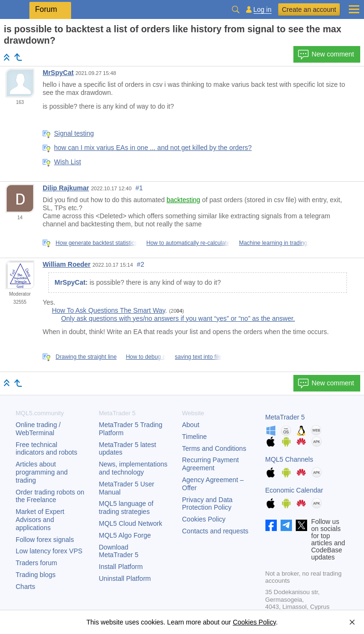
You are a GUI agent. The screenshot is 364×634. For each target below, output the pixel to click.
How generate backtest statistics (96, 243)
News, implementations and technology (133, 468)
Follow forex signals (45, 540)
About (191, 425)
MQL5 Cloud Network (131, 523)
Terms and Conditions (214, 448)
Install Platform (121, 567)
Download (119, 551)
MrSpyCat (58, 73)
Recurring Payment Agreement (210, 464)
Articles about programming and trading (42, 472)
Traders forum (36, 563)
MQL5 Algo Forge (125, 535)
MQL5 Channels (289, 459)
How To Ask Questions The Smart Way (108, 310)
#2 (141, 264)
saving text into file (198, 357)
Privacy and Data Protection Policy (207, 504)
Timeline (194, 437)
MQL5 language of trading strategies (126, 508)
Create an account (309, 9)
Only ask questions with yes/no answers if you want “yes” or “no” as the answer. (178, 318)
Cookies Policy (204, 519)
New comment (326, 55)
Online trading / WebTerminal (38, 429)
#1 (139, 188)
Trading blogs (36, 575)
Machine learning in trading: (274, 243)
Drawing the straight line (86, 357)
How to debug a (146, 357)
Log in (263, 10)
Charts (25, 587)
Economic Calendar (294, 490)
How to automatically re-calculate (188, 243)
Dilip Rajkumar (66, 188)
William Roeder (67, 264)
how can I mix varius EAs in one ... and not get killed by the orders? (153, 148)
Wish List (68, 162)
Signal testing (74, 133)
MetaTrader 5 (285, 417)
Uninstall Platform (125, 578)
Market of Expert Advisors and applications (40, 520)
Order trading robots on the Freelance (50, 496)
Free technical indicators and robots (46, 449)
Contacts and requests (215, 531)
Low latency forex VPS (49, 551)
